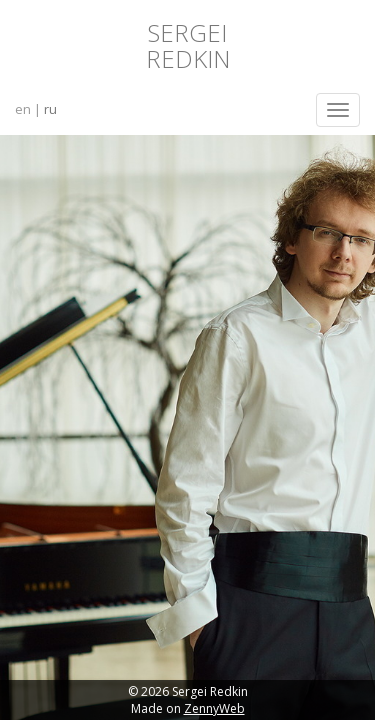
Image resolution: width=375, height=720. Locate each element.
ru (50, 109)
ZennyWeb (214, 708)
